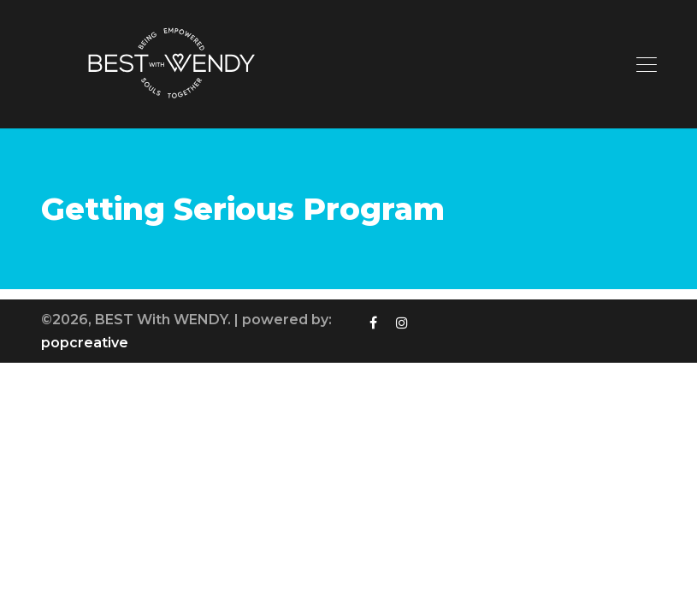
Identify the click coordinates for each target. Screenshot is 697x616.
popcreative (85, 343)
